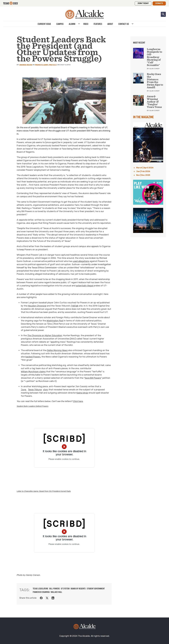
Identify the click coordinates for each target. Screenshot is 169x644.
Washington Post (55, 321)
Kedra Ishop (82, 393)
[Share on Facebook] (41, 598)
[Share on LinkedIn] (53, 598)
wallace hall (56, 592)
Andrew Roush (26, 65)
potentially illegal (84, 286)
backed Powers (33, 357)
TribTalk (75, 306)
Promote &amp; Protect (46, 65)
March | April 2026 (145, 168)
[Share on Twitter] (47, 598)
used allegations (81, 261)
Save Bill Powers (93, 378)
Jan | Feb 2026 (143, 171)
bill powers (55, 589)
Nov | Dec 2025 (143, 175)
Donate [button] (159, 3)
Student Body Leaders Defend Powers (32, 406)
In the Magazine (143, 117)
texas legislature (40, 589)
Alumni (72, 24)
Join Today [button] (143, 3)
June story (35, 390)
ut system (65, 589)
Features (98, 24)
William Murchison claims (33, 372)
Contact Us (124, 24)
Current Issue (44, 24)
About (110, 24)
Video (86, 24)
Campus (60, 24)
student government (96, 589)
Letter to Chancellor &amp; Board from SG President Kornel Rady (44, 491)
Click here (78, 401)
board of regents (78, 589)
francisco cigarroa (41, 592)
